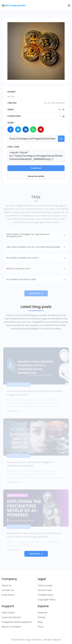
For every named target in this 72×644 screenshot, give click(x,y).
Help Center (8, 613)
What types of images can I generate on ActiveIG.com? (28, 243)
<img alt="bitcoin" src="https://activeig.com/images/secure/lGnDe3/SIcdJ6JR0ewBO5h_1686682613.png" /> (36, 156)
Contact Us (8, 590)
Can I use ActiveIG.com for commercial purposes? (33, 255)
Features (42, 613)
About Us (7, 585)
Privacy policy (45, 585)
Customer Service (11, 617)
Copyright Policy (47, 600)
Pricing (41, 617)
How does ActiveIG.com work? (23, 266)
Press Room (8, 595)
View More (36, 301)
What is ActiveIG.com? (18, 277)
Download (36, 168)
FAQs (40, 627)
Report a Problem (11, 627)
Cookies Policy (45, 595)
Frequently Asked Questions (17, 622)
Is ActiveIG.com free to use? (21, 287)
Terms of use (45, 590)
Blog (40, 622)
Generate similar (36, 176)
